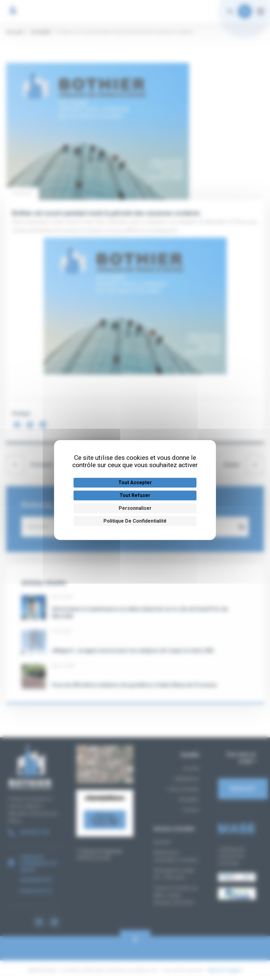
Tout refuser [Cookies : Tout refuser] (135, 495)
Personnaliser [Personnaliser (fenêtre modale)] (135, 508)
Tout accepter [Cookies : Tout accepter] (135, 483)
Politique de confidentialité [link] (135, 521)
